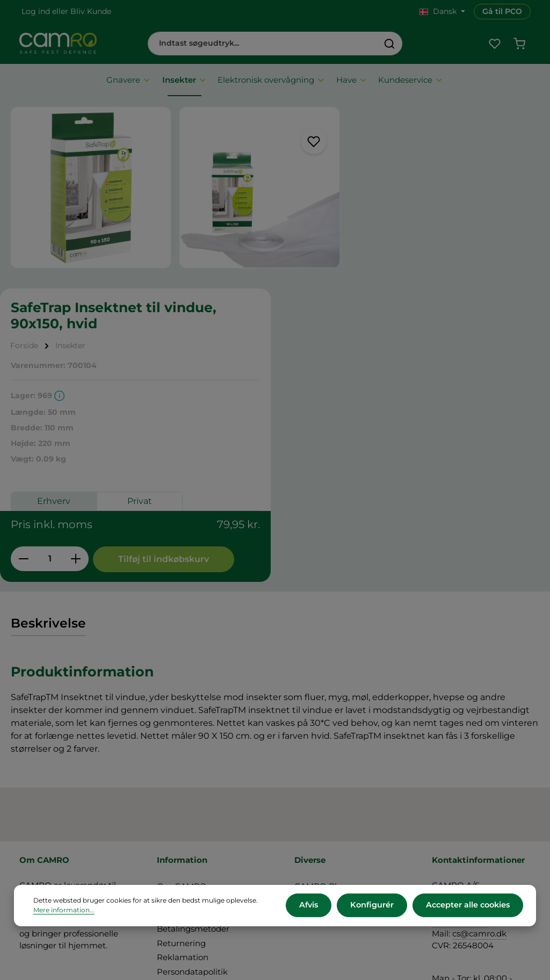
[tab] (48, 473)
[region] (160, 191)
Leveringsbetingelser (199, 765)
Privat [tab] (459, 319)
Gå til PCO (502, 11)
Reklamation (183, 807)
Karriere (310, 750)
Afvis (313, 906)
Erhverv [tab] (373, 319)
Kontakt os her (461, 865)
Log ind (36, 11)
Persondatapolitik (192, 822)
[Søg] (390, 44)
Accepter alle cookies (468, 906)
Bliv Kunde (91, 11)
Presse (307, 765)
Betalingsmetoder (193, 779)
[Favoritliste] (494, 44)
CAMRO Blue (321, 736)
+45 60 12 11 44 (460, 771)
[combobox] (263, 44)
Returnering (181, 793)
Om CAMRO (182, 736)
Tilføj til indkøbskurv (400, 409)
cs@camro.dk (479, 784)
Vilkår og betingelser (198, 750)
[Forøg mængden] (395, 375)
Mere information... (64, 911)
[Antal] (369, 375)
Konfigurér (374, 906)
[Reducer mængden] (342, 375)
